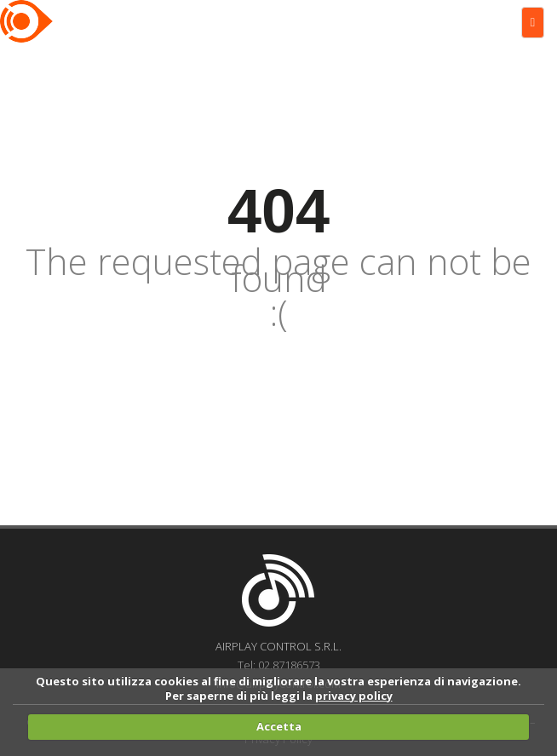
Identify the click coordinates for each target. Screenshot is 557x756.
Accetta (279, 726)
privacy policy (354, 696)
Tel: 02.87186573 (279, 665)
